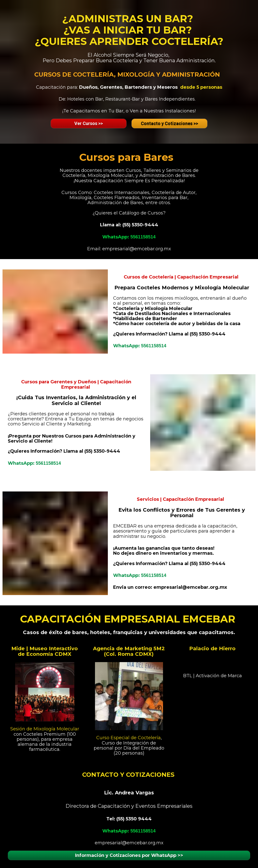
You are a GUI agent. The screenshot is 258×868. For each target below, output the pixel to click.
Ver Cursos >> (89, 123)
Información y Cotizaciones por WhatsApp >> (129, 855)
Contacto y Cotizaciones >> (169, 123)
